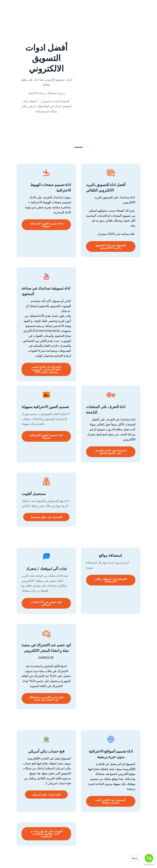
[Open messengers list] (149, 858)
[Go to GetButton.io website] (149, 865)
